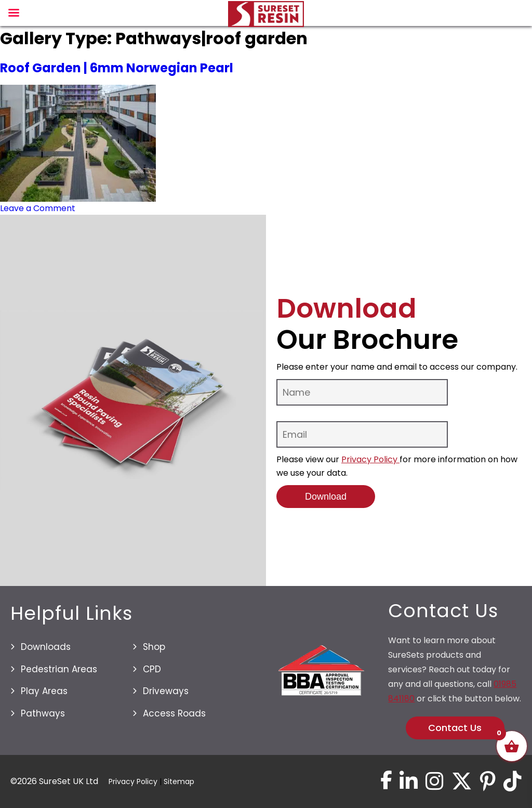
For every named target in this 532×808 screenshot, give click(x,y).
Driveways (166, 691)
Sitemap (179, 781)
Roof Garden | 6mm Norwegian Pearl (117, 68)
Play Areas (44, 691)
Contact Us (455, 728)
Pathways (43, 713)
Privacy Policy (370, 459)
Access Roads (174, 713)
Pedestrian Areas (59, 669)
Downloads (46, 647)
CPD (152, 669)
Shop (154, 647)
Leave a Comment (38, 208)
